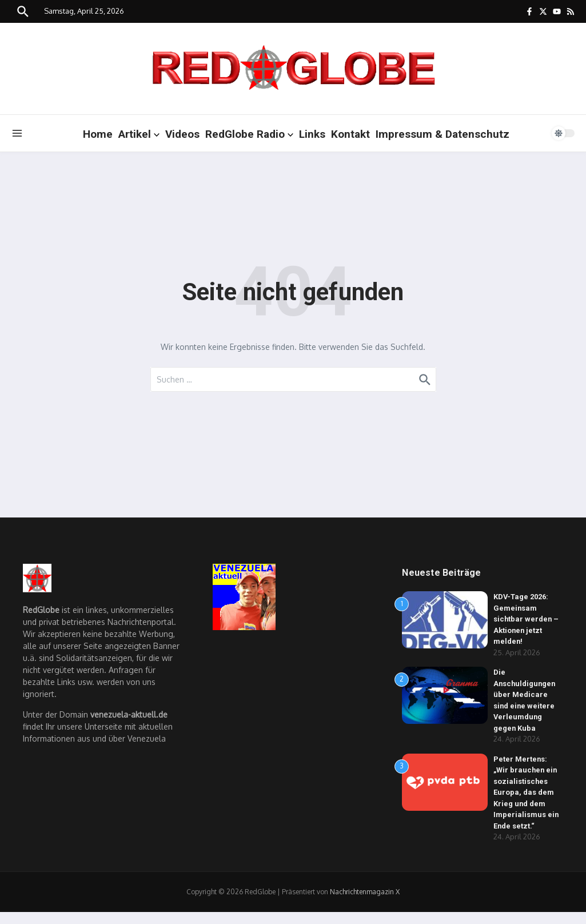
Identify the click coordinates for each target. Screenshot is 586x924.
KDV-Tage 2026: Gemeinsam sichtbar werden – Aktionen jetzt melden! (527, 619)
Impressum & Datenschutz (443, 134)
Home (98, 134)
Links (312, 134)
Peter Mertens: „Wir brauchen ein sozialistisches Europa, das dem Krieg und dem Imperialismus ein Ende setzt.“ (526, 792)
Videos (182, 134)
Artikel (139, 134)
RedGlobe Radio (249, 134)
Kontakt (350, 134)
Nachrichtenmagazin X (365, 892)
